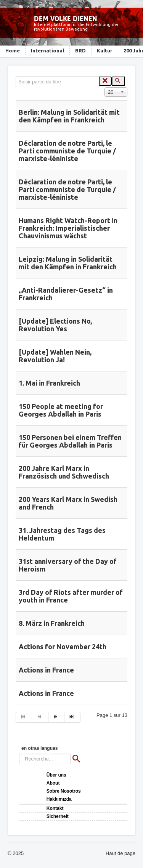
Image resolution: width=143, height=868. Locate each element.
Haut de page (121, 853)
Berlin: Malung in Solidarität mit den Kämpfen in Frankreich (69, 116)
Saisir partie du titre (16, 77)
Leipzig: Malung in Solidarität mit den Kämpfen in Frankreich (68, 263)
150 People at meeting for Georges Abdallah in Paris (61, 410)
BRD (80, 50)
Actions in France (46, 670)
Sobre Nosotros (64, 791)
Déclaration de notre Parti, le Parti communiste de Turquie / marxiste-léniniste (67, 151)
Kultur (105, 50)
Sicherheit (58, 816)
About (53, 783)
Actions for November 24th (63, 647)
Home (13, 50)
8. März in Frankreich (52, 623)
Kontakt (55, 808)
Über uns (56, 775)
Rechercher (19, 754)
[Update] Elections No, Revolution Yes (55, 325)
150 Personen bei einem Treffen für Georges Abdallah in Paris (70, 441)
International (47, 50)
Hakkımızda (59, 799)
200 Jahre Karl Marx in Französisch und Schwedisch (64, 472)
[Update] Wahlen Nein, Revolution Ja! (55, 356)
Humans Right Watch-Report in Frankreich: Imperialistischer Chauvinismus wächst (68, 228)
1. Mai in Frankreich (49, 383)
